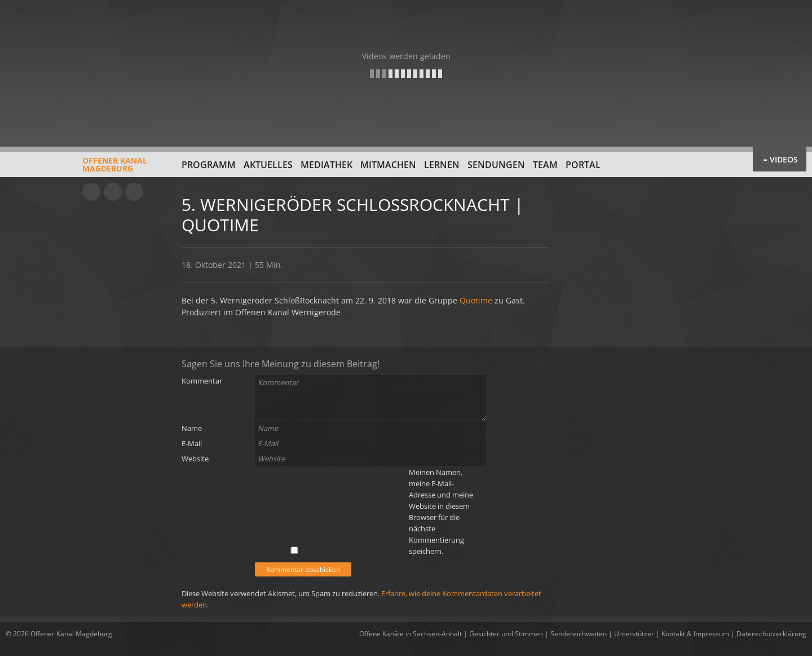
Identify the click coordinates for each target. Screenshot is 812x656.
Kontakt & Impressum (695, 634)
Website (195, 459)
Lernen (442, 165)
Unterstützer (634, 634)
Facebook (113, 192)
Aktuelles (268, 165)
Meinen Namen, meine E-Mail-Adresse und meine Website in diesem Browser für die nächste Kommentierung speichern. (441, 512)
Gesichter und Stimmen (506, 634)
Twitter (134, 192)
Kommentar (202, 381)
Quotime (476, 300)
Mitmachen (388, 165)
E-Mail (192, 443)
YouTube (91, 192)
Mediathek (326, 165)
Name (192, 428)
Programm (209, 165)
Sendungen (496, 165)
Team (545, 165)
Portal (583, 165)
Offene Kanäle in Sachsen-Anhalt (411, 634)
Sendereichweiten (579, 634)
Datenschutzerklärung (771, 634)
